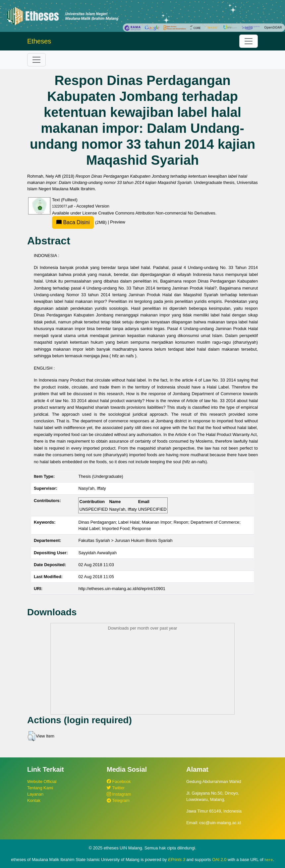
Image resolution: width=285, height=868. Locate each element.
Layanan (35, 794)
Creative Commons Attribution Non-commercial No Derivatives (157, 213)
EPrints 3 (177, 860)
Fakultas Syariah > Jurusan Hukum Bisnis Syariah (125, 540)
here (269, 860)
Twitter (116, 788)
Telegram (118, 800)
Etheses (39, 41)
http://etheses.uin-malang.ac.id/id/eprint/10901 (122, 589)
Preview (118, 222)
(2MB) (80, 222)
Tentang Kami (40, 788)
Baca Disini (73, 222)
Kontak (34, 800)
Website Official (42, 781)
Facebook (119, 781)
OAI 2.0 (219, 860)
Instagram (119, 794)
